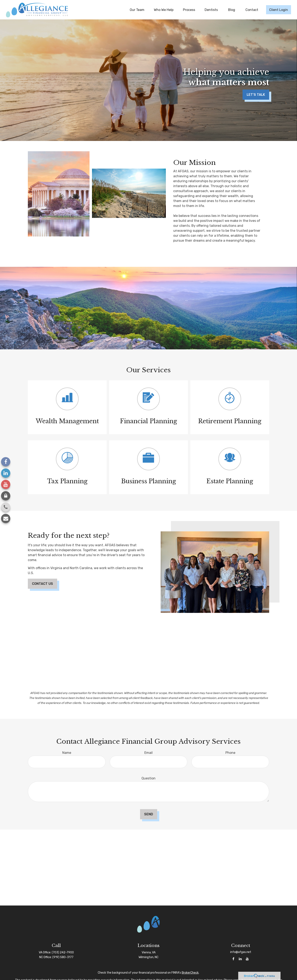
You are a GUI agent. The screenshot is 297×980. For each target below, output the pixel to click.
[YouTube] (6, 484)
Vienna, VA (149, 952)
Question (148, 778)
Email (148, 753)
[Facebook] (6, 462)
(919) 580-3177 (63, 957)
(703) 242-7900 (63, 952)
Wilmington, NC (148, 957)
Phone (230, 753)
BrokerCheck (190, 973)
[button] (137, 10)
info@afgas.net (241, 952)
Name (67, 753)
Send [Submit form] (149, 814)
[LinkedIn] (6, 473)
